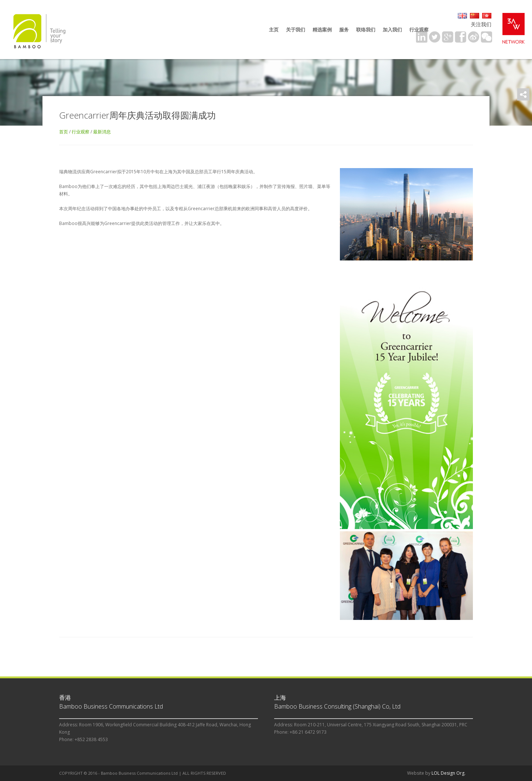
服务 (344, 30)
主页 (274, 30)
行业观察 (419, 30)
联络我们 (366, 30)
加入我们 (392, 30)
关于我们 (296, 30)
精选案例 (322, 30)
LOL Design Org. (449, 773)
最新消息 (102, 132)
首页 (64, 132)
